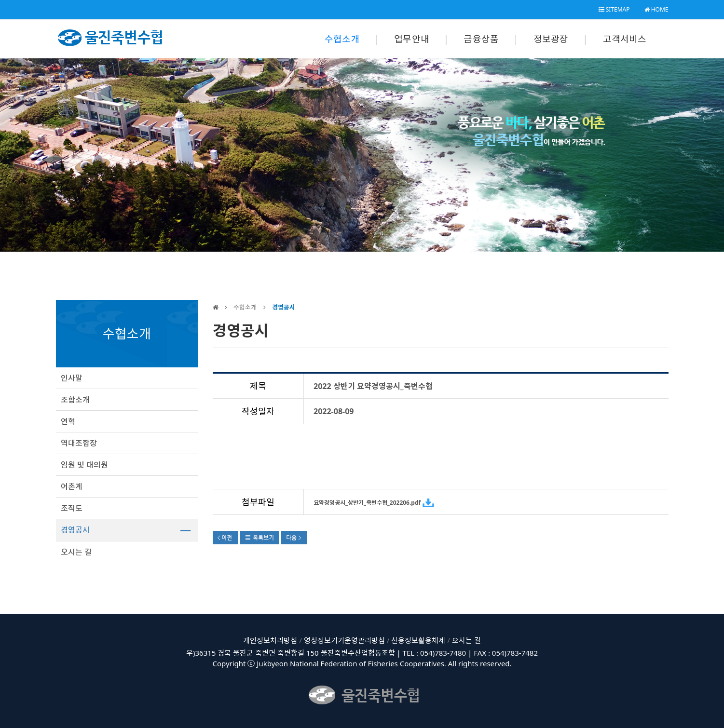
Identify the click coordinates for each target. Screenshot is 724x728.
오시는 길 (76, 552)
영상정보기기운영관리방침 (344, 640)
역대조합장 (79, 443)
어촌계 (72, 486)
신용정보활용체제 (418, 640)
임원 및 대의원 (84, 465)
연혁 (68, 421)
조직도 (72, 508)
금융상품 (481, 39)
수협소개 (342, 39)
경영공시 (75, 530)
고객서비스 (625, 39)
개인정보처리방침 (270, 640)
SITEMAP (614, 9)
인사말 (72, 378)
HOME (656, 9)
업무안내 (412, 39)
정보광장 (551, 39)
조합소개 (75, 400)
